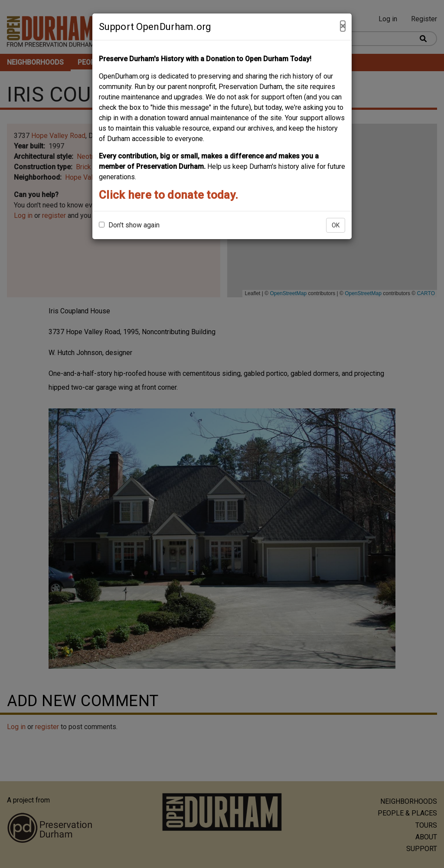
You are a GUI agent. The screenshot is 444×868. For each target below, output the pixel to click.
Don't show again (129, 225)
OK (336, 225)
